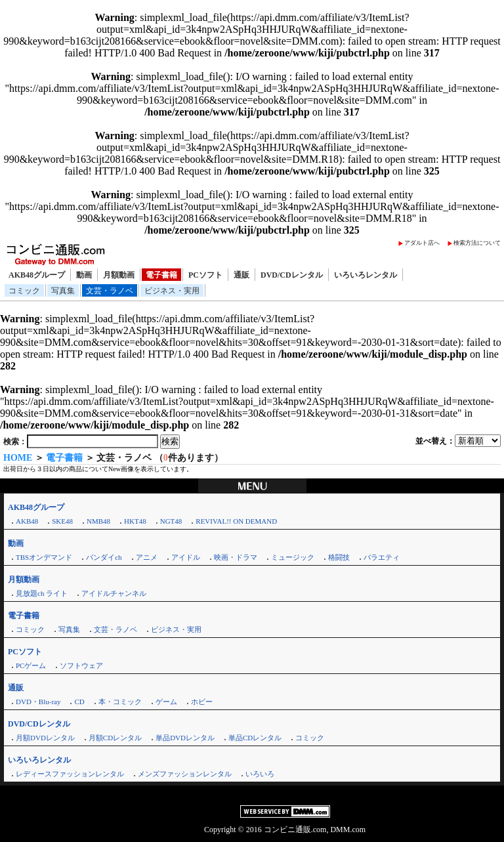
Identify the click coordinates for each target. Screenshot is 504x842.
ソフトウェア (81, 665)
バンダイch (104, 557)
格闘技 (339, 557)
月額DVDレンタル (45, 738)
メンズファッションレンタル (185, 774)
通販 (241, 275)
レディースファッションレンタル (70, 774)
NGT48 (171, 521)
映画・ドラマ (236, 557)
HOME (18, 458)
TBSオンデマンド (44, 557)
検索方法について (477, 243)
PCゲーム (31, 665)
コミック (24, 291)
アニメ (147, 557)
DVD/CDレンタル (292, 275)
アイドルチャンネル (114, 593)
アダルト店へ (422, 243)
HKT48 (135, 521)
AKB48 (27, 521)
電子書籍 (161, 275)
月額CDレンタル (115, 738)
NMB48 (98, 521)
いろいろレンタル (366, 275)
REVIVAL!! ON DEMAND (236, 521)
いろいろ (260, 774)
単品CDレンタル (255, 738)
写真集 (63, 291)
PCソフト (205, 275)
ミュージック (293, 557)
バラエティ (382, 557)
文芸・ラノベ (110, 291)
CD (79, 702)
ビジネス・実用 (172, 291)
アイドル (186, 557)
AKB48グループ (37, 275)
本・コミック (120, 702)
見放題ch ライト (42, 593)
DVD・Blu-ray (38, 702)
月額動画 (119, 275)
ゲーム (166, 702)
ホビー (202, 702)
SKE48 (62, 521)
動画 (84, 275)
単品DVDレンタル (185, 738)
